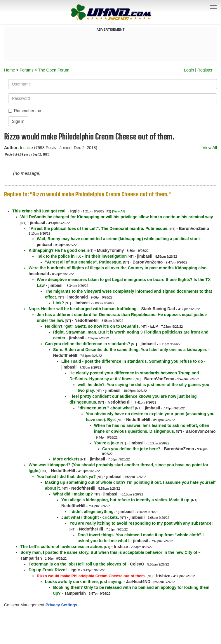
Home (9, 70)
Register (205, 70)
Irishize (26, 148)
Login (189, 70)
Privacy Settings (61, 605)
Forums (26, 70)
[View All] (118, 211)
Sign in (18, 121)
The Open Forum (54, 70)
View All (210, 148)
